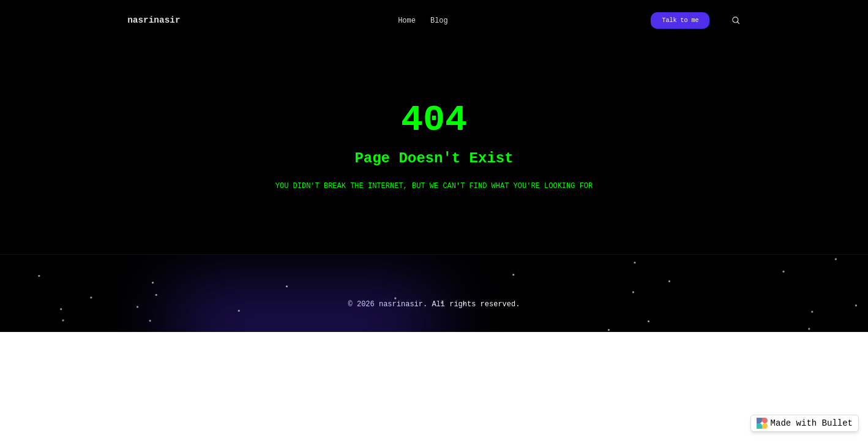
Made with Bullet (805, 423)
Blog (439, 21)
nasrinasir (154, 20)
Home (407, 21)
